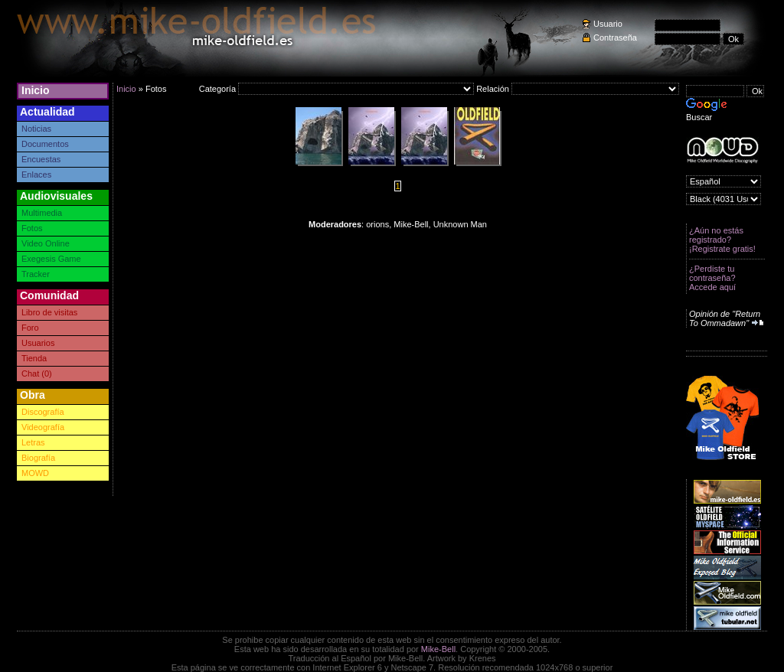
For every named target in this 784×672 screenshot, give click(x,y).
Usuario (608, 24)
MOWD (35, 473)
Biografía (38, 458)
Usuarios (38, 343)
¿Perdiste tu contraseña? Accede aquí (712, 278)
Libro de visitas (49, 312)
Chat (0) (37, 374)
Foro (30, 328)
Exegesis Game (51, 259)
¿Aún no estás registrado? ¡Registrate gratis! (722, 240)
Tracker (36, 274)
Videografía (43, 427)
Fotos (32, 228)
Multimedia (42, 213)
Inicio (36, 90)
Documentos (45, 144)
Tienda (34, 358)
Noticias (36, 129)
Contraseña (615, 38)
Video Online (46, 243)
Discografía (43, 412)
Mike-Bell (438, 649)
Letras (33, 442)
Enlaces (36, 175)
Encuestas (41, 159)
